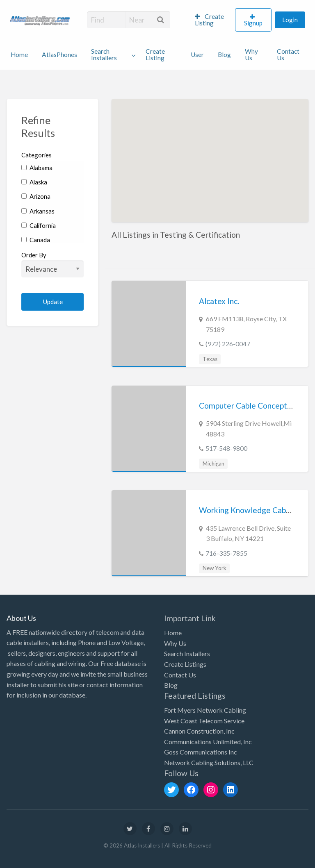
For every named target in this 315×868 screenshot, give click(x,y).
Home (19, 55)
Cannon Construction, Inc (199, 731)
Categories (37, 155)
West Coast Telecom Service (204, 721)
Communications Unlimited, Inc (208, 742)
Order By (52, 264)
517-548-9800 (226, 448)
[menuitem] (211, 20)
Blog (224, 55)
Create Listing (209, 20)
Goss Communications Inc (201, 752)
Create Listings (185, 664)
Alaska (34, 182)
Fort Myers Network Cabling (205, 710)
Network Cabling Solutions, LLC (209, 762)
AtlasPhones (59, 55)
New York (215, 568)
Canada (36, 240)
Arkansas (38, 211)
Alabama (37, 168)
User (197, 55)
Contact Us (288, 55)
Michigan (213, 464)
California (39, 225)
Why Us (251, 55)
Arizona (36, 196)
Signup (253, 23)
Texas (210, 359)
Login (290, 20)
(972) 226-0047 (228, 344)
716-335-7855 (226, 553)
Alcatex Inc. (219, 301)
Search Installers (104, 55)
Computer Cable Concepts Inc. (252, 406)
